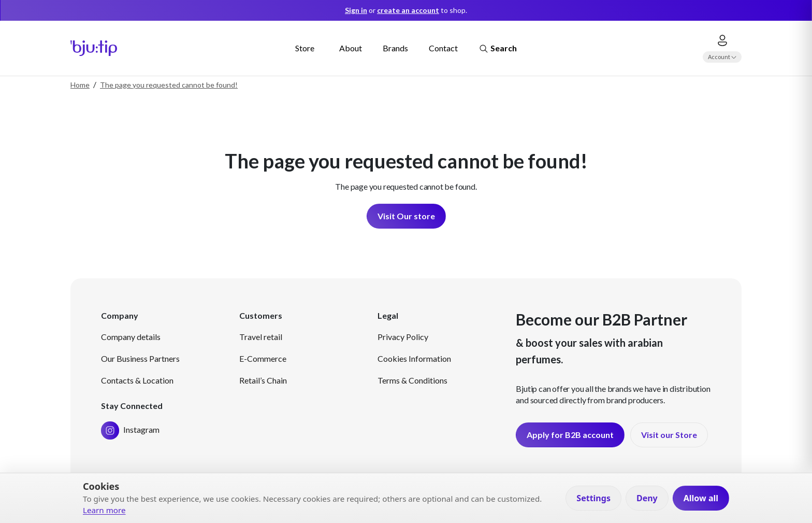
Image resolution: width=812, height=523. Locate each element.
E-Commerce (263, 358)
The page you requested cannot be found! (169, 85)
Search (498, 49)
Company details (131, 337)
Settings (593, 498)
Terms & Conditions (412, 380)
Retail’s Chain (263, 380)
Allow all (701, 498)
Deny (647, 498)
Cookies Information (414, 358)
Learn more (104, 510)
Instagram (130, 429)
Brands (395, 48)
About (351, 48)
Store (305, 48)
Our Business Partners (140, 358)
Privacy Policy (403, 337)
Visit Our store (406, 216)
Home (80, 85)
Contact (443, 48)
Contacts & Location (137, 380)
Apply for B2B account (570, 435)
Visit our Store (669, 435)
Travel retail (261, 337)
